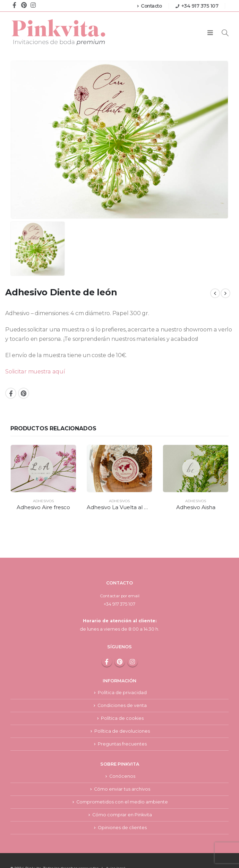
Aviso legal (116, 853)
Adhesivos (43, 501)
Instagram (133, 643)
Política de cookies (122, 701)
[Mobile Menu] (210, 33)
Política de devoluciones (122, 714)
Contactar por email (120, 578)
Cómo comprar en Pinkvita (122, 799)
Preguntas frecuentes (122, 727)
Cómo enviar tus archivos (122, 772)
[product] (43, 469)
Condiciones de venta (122, 688)
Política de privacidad (122, 675)
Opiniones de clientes (122, 812)
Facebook (11, 393)
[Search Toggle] (225, 33)
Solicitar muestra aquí (35, 372)
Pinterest (24, 393)
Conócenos (122, 760)
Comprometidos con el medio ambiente (122, 786)
